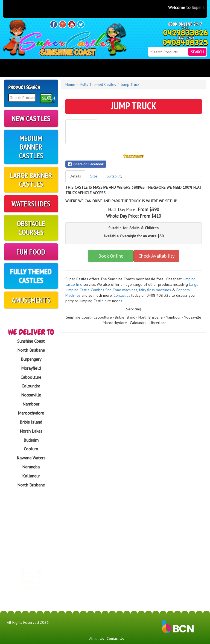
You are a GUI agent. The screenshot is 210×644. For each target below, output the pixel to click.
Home (16, 69)
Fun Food (31, 252)
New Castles (31, 118)
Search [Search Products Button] (197, 52)
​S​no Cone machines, (122, 290)
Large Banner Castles (31, 180)
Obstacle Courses (31, 228)
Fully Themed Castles (31, 276)
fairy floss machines (155, 290)
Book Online (111, 256)
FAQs (118, 69)
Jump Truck (130, 84)
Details (75, 176)
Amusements (31, 300)
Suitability (115, 176)
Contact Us (115, 639)
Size (94, 176)
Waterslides (31, 204)
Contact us (122, 295)
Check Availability (156, 256)
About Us (85, 69)
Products (50, 69)
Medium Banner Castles (31, 147)
